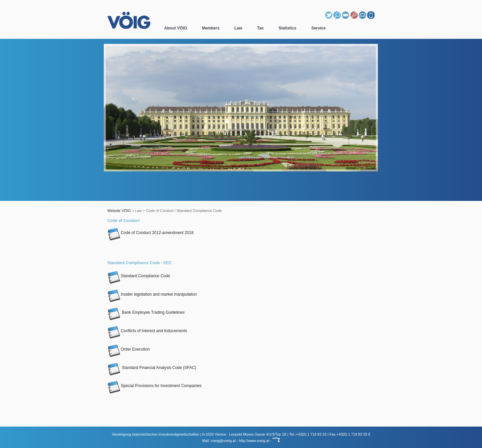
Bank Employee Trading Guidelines (146, 312)
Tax (260, 28)
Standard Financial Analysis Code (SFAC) (152, 368)
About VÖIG (176, 28)
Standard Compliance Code (139, 276)
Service (318, 28)
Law (238, 28)
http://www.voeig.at (254, 441)
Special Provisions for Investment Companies (154, 386)
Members (211, 28)
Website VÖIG (119, 211)
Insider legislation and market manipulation (152, 294)
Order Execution (129, 349)
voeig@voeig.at (223, 441)
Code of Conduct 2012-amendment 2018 (150, 233)
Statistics (287, 28)
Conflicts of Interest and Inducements (147, 331)
